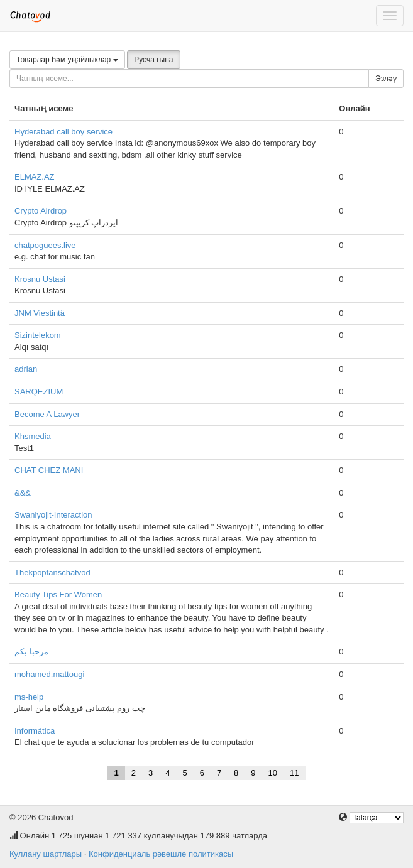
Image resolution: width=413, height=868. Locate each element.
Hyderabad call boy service (63, 132)
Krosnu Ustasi (40, 279)
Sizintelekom (38, 335)
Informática (35, 731)
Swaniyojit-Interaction (53, 515)
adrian (26, 369)
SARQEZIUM (39, 392)
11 (294, 773)
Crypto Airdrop (41, 211)
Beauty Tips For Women (58, 594)
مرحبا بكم (31, 652)
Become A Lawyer (47, 414)
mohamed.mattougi (49, 674)
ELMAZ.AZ (35, 177)
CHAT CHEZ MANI (49, 470)
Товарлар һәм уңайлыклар (67, 60)
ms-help (29, 697)
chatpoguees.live (45, 245)
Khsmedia (33, 436)
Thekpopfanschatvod (52, 572)
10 (273, 773)
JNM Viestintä (40, 313)
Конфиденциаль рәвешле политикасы (161, 854)
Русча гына (153, 60)
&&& (23, 493)
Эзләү (386, 79)
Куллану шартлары (46, 854)
